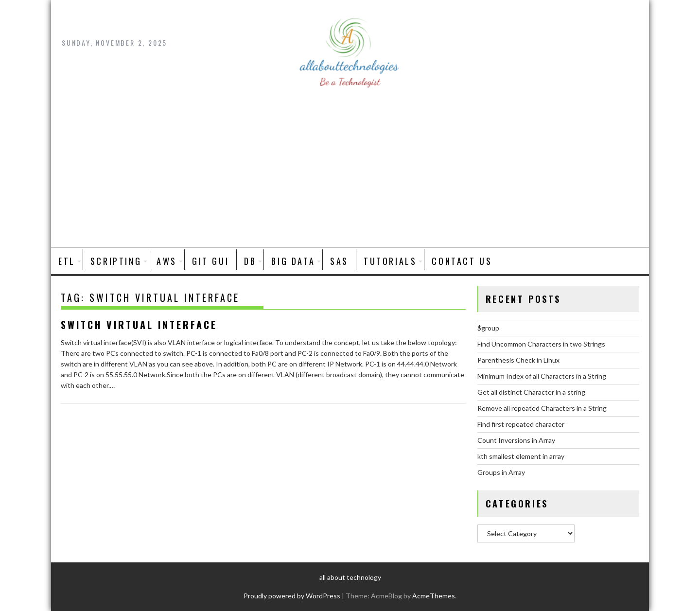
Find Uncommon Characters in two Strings (541, 344)
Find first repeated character (521, 424)
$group (488, 328)
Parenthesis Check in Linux (518, 360)
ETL (67, 261)
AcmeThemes (434, 596)
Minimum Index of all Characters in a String (542, 376)
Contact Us (462, 261)
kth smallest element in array (521, 456)
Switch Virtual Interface (139, 325)
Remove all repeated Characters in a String (542, 408)
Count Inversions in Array (516, 440)
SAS (339, 261)
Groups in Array (501, 472)
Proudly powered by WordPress (292, 596)
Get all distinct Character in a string (531, 392)
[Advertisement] (350, 174)
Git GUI (210, 261)
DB (250, 261)
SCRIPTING (116, 261)
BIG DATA (293, 261)
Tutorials (390, 261)
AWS (167, 261)
